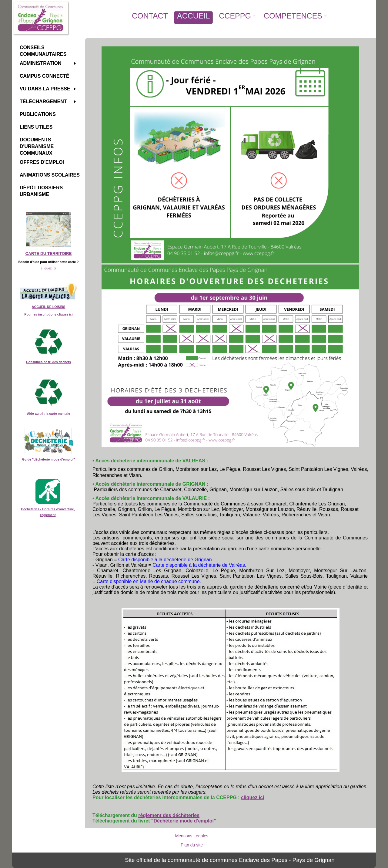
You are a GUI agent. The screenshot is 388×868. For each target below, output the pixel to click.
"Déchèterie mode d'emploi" (184, 821)
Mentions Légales (192, 836)
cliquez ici (49, 268)
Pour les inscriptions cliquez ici (48, 314)
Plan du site (192, 845)
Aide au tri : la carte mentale (48, 414)
